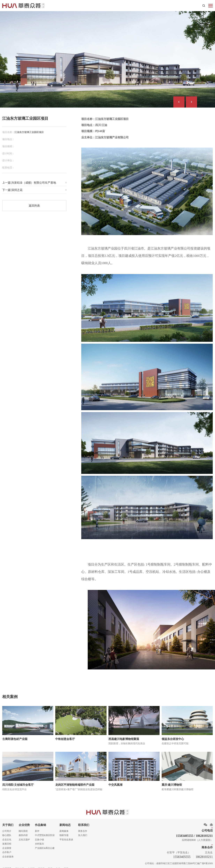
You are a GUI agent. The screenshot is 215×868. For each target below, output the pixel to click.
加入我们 (82, 833)
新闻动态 (65, 822)
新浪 (50, 866)
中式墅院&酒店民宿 (45, 833)
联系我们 (84, 822)
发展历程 (7, 841)
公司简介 (7, 829)
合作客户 (7, 850)
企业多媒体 (8, 854)
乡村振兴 (39, 841)
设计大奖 (20, 866)
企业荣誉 (7, 846)
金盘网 (31, 866)
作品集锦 (40, 822)
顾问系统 (23, 829)
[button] (179, 101)
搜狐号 (41, 866)
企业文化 (7, 837)
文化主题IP (24, 837)
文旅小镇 (39, 837)
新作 (37, 829)
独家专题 (64, 833)
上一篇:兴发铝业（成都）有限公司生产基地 (29, 181)
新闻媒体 (64, 829)
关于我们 (8, 822)
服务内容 (23, 833)
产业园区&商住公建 (45, 846)
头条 (58, 866)
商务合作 (82, 829)
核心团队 (7, 833)
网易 (66, 866)
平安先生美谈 (66, 837)
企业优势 (24, 822)
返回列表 (34, 204)
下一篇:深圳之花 (12, 188)
